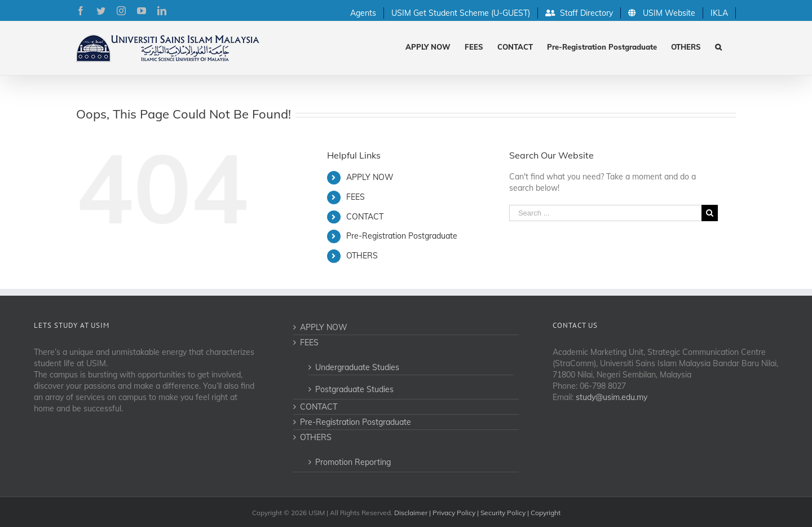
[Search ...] (605, 213)
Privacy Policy (454, 513)
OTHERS (362, 256)
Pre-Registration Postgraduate (402, 236)
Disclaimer (411, 513)
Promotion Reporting (353, 462)
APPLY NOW (370, 177)
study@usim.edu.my (612, 397)
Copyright (546, 513)
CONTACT (365, 217)
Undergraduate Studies (357, 367)
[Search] (718, 46)
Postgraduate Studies (354, 389)
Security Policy (503, 513)
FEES (356, 197)
